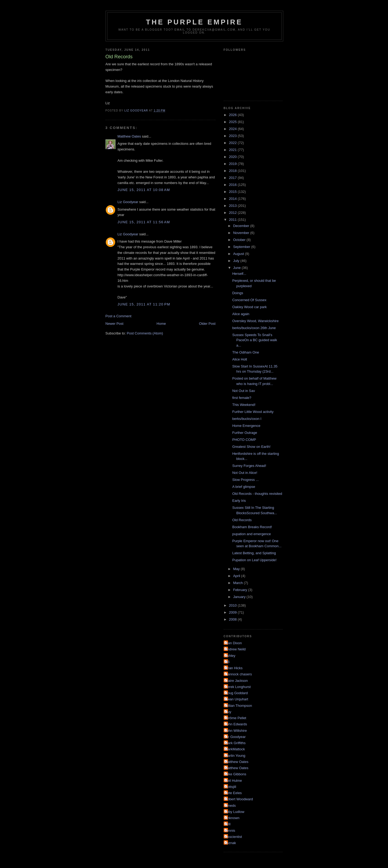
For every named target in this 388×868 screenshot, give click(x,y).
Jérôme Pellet (236, 718)
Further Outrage (245, 433)
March (238, 583)
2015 (233, 192)
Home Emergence (246, 426)
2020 (233, 157)
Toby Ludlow (235, 812)
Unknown (232, 818)
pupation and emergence (252, 534)
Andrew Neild (235, 649)
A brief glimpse (244, 487)
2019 (233, 164)
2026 (233, 115)
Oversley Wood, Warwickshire (255, 321)
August (239, 254)
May (237, 569)
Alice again (241, 314)
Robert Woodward (239, 799)
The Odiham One (246, 352)
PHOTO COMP (244, 440)
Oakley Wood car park (249, 307)
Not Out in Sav (244, 391)
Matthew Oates (129, 136)
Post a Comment (119, 316)
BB (227, 662)
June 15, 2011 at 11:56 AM (144, 222)
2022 (233, 143)
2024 (233, 129)
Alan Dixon (233, 643)
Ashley (230, 656)
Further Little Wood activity (253, 412)
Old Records (242, 520)
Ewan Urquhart (237, 699)
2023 (233, 136)
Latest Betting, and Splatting (254, 553)
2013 (233, 206)
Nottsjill (231, 787)
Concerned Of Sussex (249, 300)
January (240, 597)
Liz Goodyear (128, 202)
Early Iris (239, 501)
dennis (230, 831)
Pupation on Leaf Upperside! (254, 560)
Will (228, 824)
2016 (233, 185)
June (237, 268)
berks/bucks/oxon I (247, 419)
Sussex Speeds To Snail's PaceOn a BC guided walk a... (255, 340)
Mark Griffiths (235, 743)
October (240, 240)
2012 (233, 213)
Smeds (230, 806)
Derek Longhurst (238, 687)
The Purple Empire (194, 22)
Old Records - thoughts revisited (257, 494)
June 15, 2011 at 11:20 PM (144, 304)
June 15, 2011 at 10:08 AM (144, 190)
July (237, 261)
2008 (233, 619)
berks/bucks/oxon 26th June (254, 328)
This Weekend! (244, 405)
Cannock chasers (238, 674)
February (241, 590)
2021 (233, 150)
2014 (233, 199)
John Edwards (236, 724)
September (242, 247)
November (242, 233)
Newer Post (115, 324)
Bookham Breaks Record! (252, 527)
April (237, 576)
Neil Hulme (234, 781)
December (242, 226)
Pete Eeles (233, 793)
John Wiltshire (236, 731)
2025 (233, 122)
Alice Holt (240, 359)
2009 (233, 612)
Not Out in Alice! (245, 473)
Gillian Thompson (239, 706)
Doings (238, 293)
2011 (233, 220)
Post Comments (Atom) (145, 333)
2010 (233, 605)
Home (161, 324)
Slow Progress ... (245, 480)
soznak (231, 843)
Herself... (239, 274)
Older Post (207, 324)
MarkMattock (235, 749)
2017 (233, 178)
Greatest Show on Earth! (251, 447)
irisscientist (234, 837)
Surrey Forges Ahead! (249, 466)
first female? (242, 398)
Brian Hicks (234, 668)
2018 (233, 171)
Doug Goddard (236, 693)
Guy (228, 712)
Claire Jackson (236, 681)
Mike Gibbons (236, 774)
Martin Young (235, 756)
